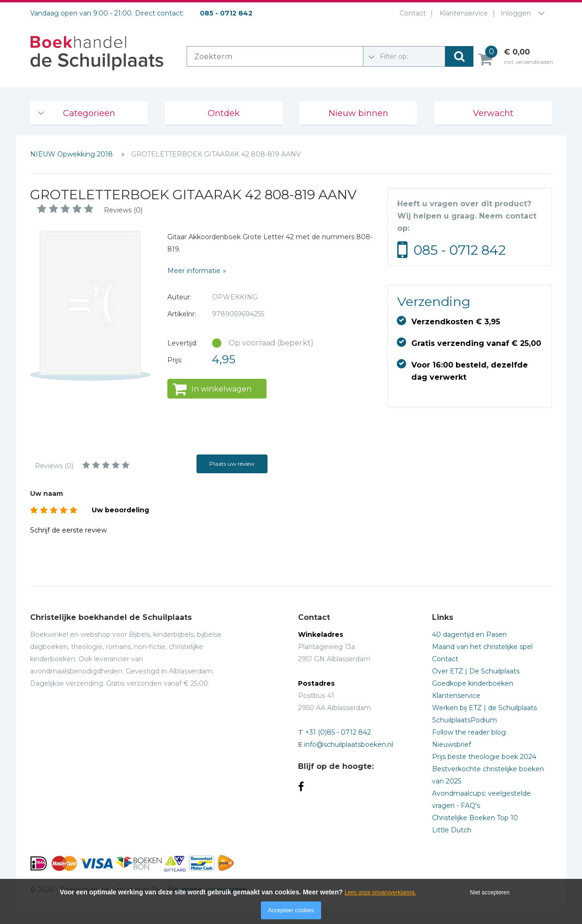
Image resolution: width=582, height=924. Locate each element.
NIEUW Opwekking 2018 (72, 154)
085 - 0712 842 (460, 250)
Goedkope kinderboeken (473, 683)
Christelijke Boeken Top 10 (475, 818)
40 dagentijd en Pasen (469, 634)
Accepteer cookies (291, 910)
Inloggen (516, 13)
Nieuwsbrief (452, 744)
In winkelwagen (221, 389)
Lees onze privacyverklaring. (380, 893)
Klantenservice (462, 13)
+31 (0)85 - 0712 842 (338, 732)
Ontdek (224, 113)
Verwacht (493, 113)
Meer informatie (194, 271)
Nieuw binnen (358, 113)
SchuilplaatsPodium (464, 720)
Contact (411, 13)
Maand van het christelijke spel (482, 647)
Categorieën (89, 113)
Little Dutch (452, 830)
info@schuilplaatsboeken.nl (349, 744)
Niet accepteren (490, 893)
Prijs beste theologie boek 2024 (484, 757)
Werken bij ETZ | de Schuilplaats (484, 708)
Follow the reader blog (469, 732)
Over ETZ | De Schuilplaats (476, 671)
